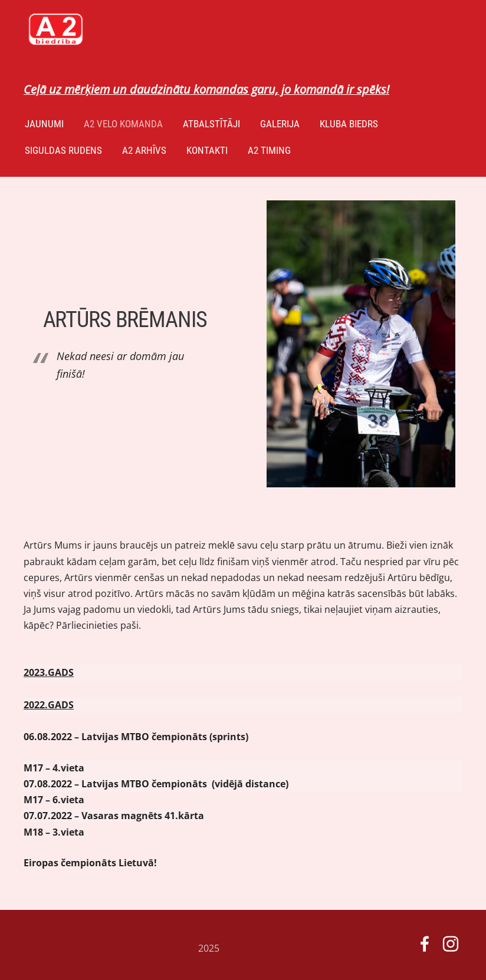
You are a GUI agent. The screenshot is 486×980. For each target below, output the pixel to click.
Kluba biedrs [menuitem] (349, 124)
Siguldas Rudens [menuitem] (63, 150)
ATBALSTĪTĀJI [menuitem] (211, 124)
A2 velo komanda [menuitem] (123, 124)
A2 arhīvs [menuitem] (144, 150)
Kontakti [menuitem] (207, 150)
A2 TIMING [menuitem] (269, 150)
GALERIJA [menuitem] (280, 124)
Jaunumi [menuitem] (44, 124)
